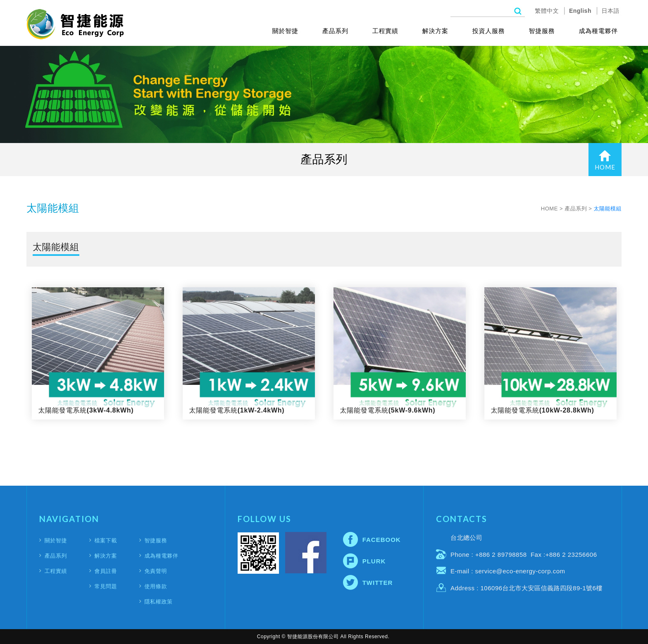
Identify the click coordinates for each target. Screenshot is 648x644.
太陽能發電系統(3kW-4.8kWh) (98, 353)
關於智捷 (285, 31)
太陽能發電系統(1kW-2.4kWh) (249, 353)
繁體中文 (547, 11)
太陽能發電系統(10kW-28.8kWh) (550, 353)
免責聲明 (156, 571)
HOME (605, 160)
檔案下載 (106, 540)
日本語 (611, 11)
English (580, 11)
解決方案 (435, 31)
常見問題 (106, 586)
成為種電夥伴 (599, 31)
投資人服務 (489, 31)
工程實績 (385, 31)
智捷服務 (542, 31)
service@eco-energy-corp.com (520, 571)
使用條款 (156, 586)
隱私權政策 (158, 602)
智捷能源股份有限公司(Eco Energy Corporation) (75, 24)
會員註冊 (106, 571)
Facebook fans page (306, 553)
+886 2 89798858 (501, 555)
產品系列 (335, 31)
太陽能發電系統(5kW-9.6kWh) (400, 353)
